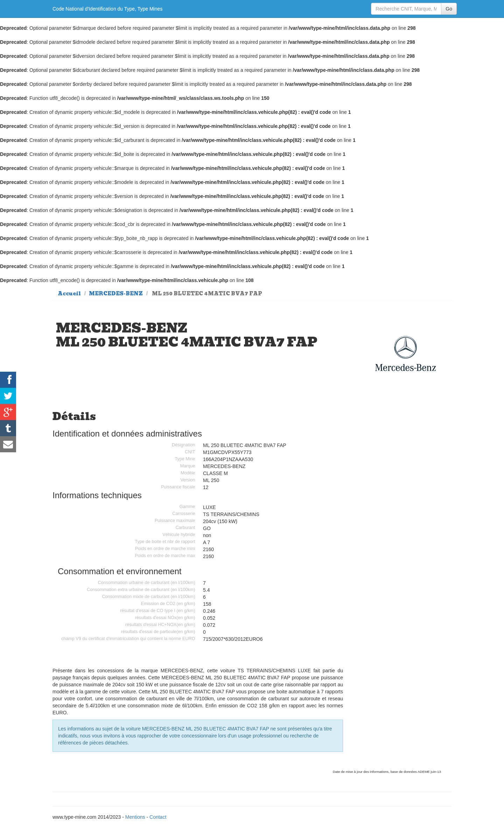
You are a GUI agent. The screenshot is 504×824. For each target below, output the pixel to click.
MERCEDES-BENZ (116, 294)
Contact (158, 817)
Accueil (69, 294)
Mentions (135, 817)
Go (449, 9)
